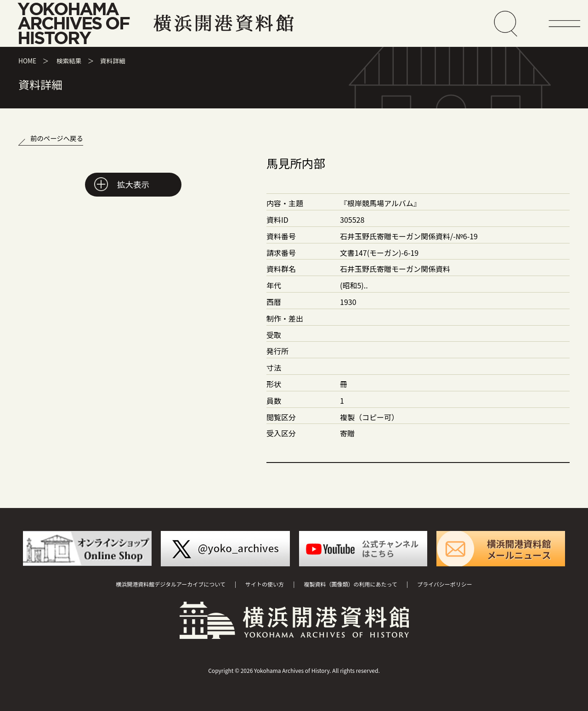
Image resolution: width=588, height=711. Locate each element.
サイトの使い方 (265, 584)
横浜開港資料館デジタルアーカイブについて (171, 584)
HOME (27, 61)
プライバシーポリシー (445, 584)
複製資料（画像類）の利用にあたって (350, 584)
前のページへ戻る (57, 138)
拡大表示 (133, 184)
